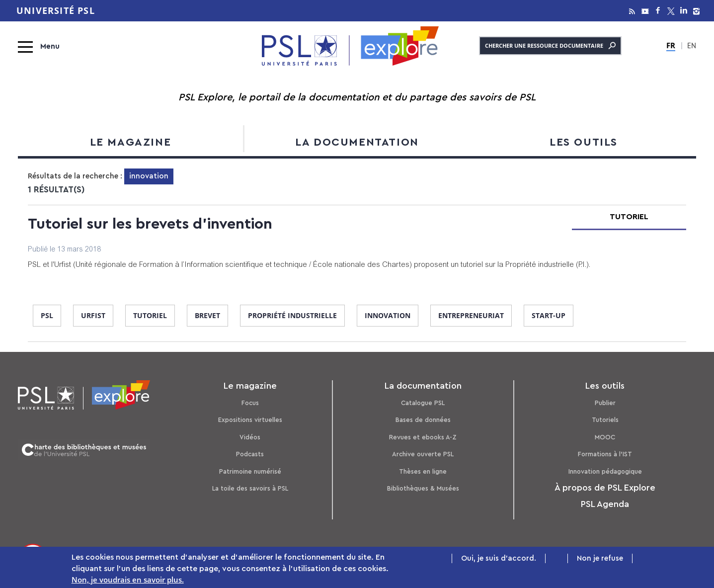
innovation (388, 315)
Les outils (584, 142)
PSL (47, 315)
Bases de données (423, 420)
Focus (250, 403)
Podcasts (250, 454)
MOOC (605, 437)
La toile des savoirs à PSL (250, 488)
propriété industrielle (292, 315)
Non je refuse (600, 559)
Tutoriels (605, 420)
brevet (207, 315)
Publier (605, 403)
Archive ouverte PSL (423, 454)
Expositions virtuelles (250, 420)
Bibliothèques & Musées (423, 488)
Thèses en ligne (423, 471)
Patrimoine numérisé (250, 471)
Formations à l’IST (605, 454)
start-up (549, 315)
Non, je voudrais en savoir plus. (128, 580)
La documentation (357, 142)
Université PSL (56, 11)
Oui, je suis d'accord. (499, 559)
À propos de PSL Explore (605, 488)
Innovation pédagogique (605, 471)
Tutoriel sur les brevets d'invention (150, 224)
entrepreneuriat (471, 315)
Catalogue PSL (423, 403)
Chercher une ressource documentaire (550, 46)
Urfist (93, 315)
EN (692, 47)
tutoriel (150, 315)
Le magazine (131, 142)
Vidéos (250, 437)
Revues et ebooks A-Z (423, 437)
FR (671, 45)
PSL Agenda (605, 504)
